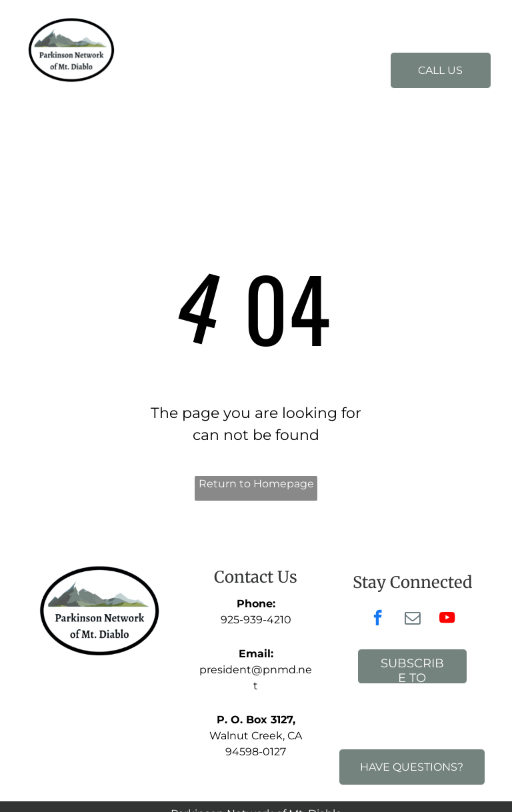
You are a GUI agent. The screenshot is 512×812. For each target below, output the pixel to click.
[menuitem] (221, 59)
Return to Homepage (256, 484)
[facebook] (378, 619)
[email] (412, 619)
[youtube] (447, 619)
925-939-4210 (256, 620)
